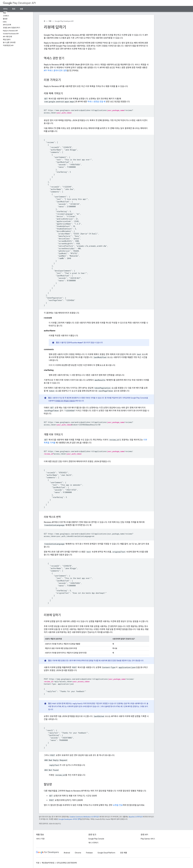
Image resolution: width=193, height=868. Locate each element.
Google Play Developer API (64, 21)
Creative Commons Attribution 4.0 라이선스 (85, 817)
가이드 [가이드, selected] (5, 9)
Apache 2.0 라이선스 (136, 817)
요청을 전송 (118, 805)
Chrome (78, 853)
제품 (50, 21)
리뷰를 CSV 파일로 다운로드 (65, 401)
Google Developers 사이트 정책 (69, 819)
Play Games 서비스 (148, 839)
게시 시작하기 (93, 843)
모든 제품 (124, 853)
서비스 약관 (40, 839)
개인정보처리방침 (48, 863)
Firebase (89, 853)
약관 (38, 863)
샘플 (21, 9)
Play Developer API (19, 3)
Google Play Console (96, 839)
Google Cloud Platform (106, 853)
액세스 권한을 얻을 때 (96, 102)
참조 (14, 9)
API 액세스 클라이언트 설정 (55, 71)
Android (67, 853)
